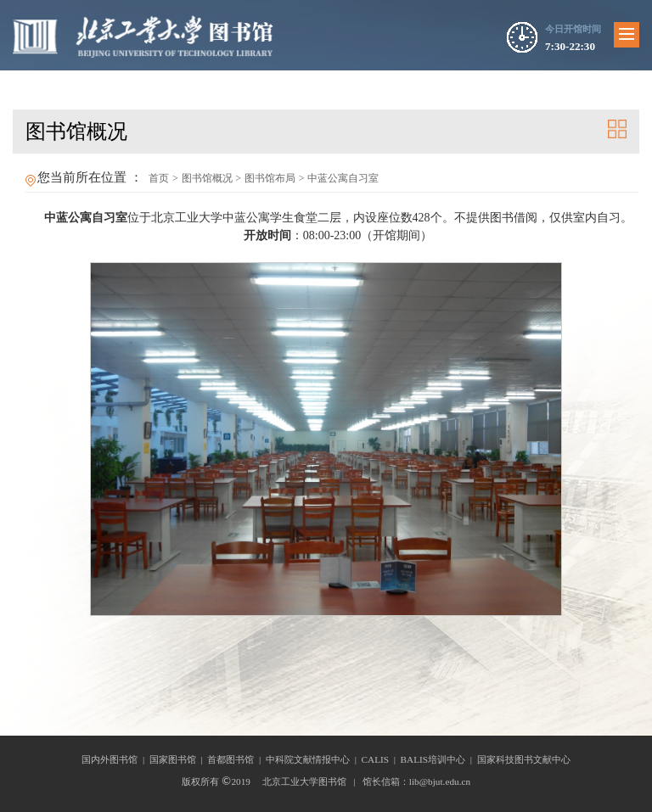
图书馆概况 (207, 178)
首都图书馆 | (236, 759)
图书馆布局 (270, 178)
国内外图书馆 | (115, 759)
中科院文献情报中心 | (314, 759)
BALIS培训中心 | (439, 759)
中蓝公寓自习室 (343, 178)
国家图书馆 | (179, 759)
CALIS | (381, 759)
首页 (159, 178)
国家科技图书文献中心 (524, 759)
